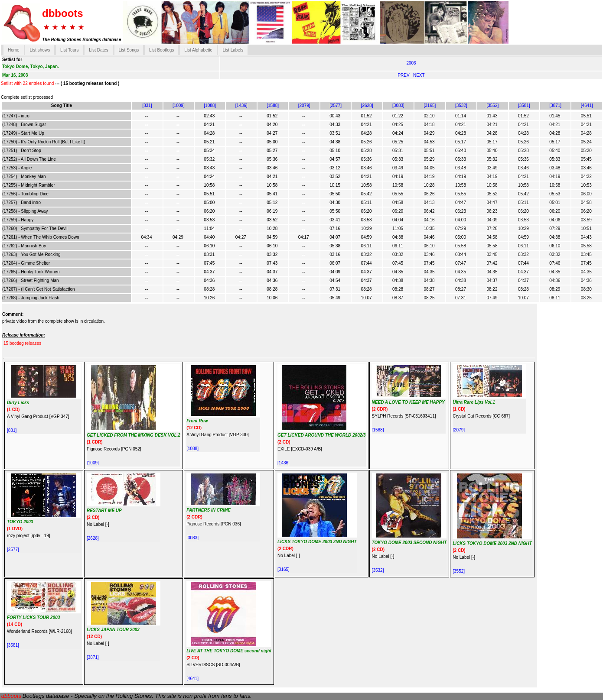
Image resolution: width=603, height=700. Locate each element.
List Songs (129, 50)
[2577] (336, 105)
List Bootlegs (161, 50)
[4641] (587, 105)
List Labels (233, 50)
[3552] (492, 105)
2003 (411, 63)
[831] (147, 105)
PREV (404, 75)
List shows (40, 50)
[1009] (179, 105)
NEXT (419, 75)
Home (14, 50)
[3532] (461, 105)
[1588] (273, 105)
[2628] (367, 105)
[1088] (210, 105)
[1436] (241, 105)
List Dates (98, 50)
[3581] (524, 105)
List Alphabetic (198, 50)
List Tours (70, 50)
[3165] (430, 105)
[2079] (304, 105)
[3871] (555, 105)
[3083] (398, 105)
